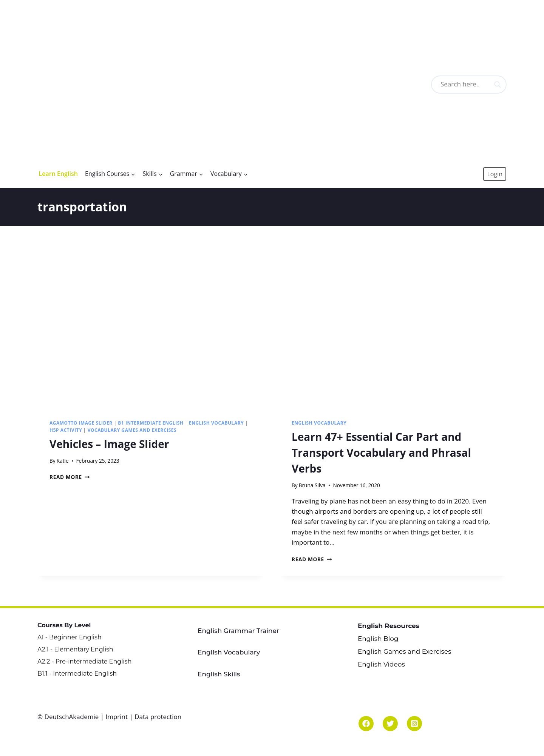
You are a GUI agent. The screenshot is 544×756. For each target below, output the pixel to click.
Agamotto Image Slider (81, 423)
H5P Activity (66, 430)
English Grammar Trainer (238, 631)
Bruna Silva (312, 485)
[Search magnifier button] (498, 85)
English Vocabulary (216, 423)
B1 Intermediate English (151, 423)
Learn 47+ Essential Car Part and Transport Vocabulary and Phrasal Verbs (381, 453)
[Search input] (478, 85)
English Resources (389, 626)
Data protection (158, 717)
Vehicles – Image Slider (109, 444)
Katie (63, 461)
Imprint (117, 717)
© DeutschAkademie (69, 717)
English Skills (219, 674)
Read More (70, 477)
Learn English (58, 174)
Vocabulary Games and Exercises (132, 430)
